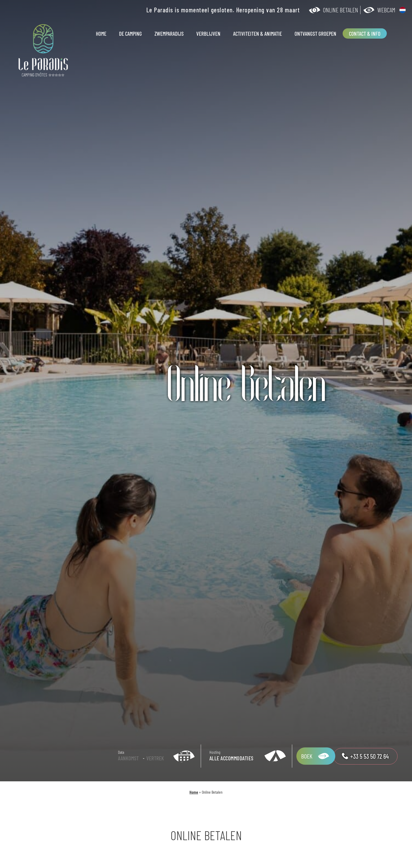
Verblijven (208, 33)
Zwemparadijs (169, 33)
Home (101, 33)
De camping (130, 33)
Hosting (215, 752)
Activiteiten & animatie (257, 33)
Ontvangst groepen (315, 33)
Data (121, 752)
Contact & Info (365, 33)
